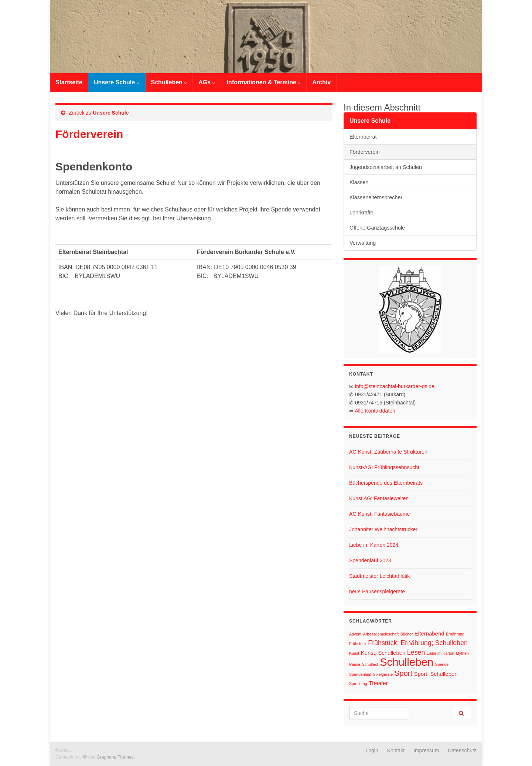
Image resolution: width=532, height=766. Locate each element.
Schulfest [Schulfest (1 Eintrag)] (370, 664)
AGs (207, 82)
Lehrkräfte (362, 213)
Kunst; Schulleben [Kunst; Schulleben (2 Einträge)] (383, 653)
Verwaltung (363, 243)
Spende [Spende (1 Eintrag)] (442, 664)
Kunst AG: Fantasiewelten (379, 498)
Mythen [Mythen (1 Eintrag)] (462, 653)
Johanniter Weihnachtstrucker (383, 529)
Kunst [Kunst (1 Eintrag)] (354, 653)
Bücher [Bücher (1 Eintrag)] (407, 634)
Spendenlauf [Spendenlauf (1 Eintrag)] (360, 674)
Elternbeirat (363, 137)
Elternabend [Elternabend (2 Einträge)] (429, 633)
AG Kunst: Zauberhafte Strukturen (388, 452)
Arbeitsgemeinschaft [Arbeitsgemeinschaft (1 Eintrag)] (381, 634)
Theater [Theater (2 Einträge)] (378, 683)
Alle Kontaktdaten (375, 411)
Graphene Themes (115, 757)
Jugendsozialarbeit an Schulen (386, 167)
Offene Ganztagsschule (377, 228)
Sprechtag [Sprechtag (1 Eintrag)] (358, 684)
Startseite (69, 82)
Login (372, 750)
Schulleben (169, 82)
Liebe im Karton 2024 (374, 545)
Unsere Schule (117, 82)
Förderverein (365, 152)
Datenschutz (462, 750)
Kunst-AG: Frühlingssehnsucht (384, 467)
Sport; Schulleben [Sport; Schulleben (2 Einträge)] (436, 674)
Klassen (359, 182)
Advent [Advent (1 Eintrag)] (355, 634)
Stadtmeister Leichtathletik (379, 576)
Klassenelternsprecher (376, 197)
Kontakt (396, 750)
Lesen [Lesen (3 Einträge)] (416, 653)
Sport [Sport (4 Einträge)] (403, 673)
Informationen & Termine (264, 82)
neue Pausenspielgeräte (377, 592)
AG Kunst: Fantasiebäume (379, 514)
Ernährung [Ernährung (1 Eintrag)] (455, 634)
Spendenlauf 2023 (370, 560)
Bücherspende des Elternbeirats (386, 483)
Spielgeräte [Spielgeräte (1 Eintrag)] (383, 674)
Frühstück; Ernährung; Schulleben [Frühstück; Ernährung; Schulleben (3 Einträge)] (418, 643)
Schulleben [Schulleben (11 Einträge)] (407, 662)
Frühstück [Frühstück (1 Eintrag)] (358, 644)
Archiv (321, 82)
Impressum (426, 750)
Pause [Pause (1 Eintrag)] (355, 664)
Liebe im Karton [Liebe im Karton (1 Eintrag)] (441, 653)
